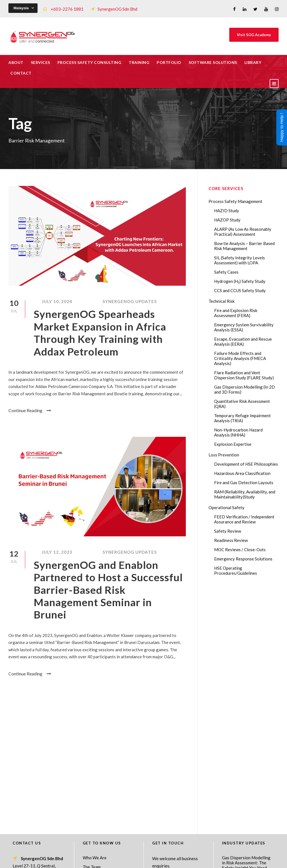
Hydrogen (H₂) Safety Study (240, 281)
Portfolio (169, 62)
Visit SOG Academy (254, 35)
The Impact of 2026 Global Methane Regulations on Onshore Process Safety (247, 832)
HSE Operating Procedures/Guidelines (236, 571)
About (16, 62)
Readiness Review (231, 540)
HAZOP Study (227, 220)
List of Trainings (98, 763)
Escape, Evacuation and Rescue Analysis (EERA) (243, 341)
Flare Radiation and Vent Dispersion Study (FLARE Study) (244, 375)
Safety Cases (226, 272)
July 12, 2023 (57, 552)
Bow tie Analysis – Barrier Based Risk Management (244, 246)
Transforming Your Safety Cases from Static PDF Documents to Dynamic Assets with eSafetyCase (246, 786)
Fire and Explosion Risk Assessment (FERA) (236, 313)
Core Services (96, 753)
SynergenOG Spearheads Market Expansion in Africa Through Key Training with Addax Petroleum (100, 333)
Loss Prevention (224, 455)
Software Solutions (213, 62)
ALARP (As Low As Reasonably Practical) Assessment (243, 232)
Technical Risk (222, 301)
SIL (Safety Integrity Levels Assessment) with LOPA (239, 260)
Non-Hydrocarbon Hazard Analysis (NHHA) (238, 432)
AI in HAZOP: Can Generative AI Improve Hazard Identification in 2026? (244, 811)
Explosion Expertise (233, 444)
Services (40, 62)
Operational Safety (226, 507)
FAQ (87, 790)
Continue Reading (30, 410)
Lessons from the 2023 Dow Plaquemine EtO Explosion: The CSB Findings (243, 762)
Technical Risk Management (188, 860)
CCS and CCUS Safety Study (240, 290)
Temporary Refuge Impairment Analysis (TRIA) (242, 418)
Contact (21, 73)
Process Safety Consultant (144, 860)
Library (253, 62)
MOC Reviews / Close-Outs (240, 550)
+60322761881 (36, 777)
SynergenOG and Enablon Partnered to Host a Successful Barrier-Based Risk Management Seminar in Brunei (108, 590)
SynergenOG (141, 854)
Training (139, 62)
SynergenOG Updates (130, 301)
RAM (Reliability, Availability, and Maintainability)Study (245, 494)
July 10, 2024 (57, 301)
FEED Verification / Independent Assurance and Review (244, 519)
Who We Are (95, 735)
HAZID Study (227, 211)
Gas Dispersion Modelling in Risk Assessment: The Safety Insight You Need (246, 740)
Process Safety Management (235, 201)
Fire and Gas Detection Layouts (244, 483)
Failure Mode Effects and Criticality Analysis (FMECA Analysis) (240, 358)
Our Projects (95, 781)
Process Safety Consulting (90, 62)
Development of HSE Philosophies (246, 464)
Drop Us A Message (172, 756)
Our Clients (93, 772)
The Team (92, 744)
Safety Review (228, 531)
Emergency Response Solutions (243, 559)
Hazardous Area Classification (242, 473)
